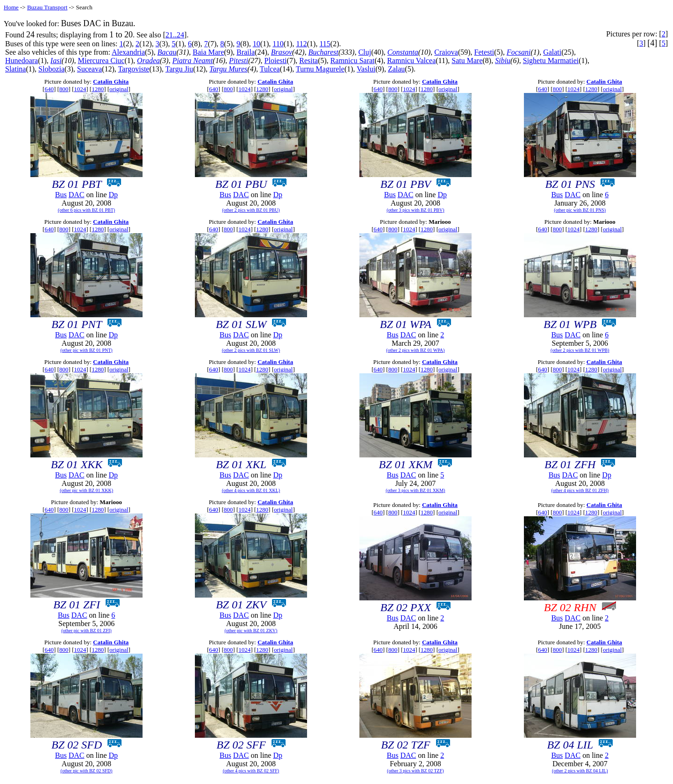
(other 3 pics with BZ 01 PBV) (415, 210)
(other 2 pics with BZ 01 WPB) (580, 350)
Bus (61, 195)
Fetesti (484, 52)
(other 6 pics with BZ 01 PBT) (86, 210)
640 (49, 89)
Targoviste (133, 69)
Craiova (446, 52)
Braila (246, 52)
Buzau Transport (47, 7)
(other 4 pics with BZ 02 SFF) (251, 771)
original (119, 89)
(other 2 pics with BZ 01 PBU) (251, 210)
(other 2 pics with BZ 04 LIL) (580, 771)
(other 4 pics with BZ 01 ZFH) (580, 490)
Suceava (89, 69)
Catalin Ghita (111, 82)
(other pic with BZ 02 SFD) (87, 771)
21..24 (175, 35)
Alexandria (128, 52)
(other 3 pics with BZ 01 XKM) (415, 490)
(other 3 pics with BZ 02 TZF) (415, 771)
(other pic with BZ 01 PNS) (580, 210)
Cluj (365, 52)
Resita (308, 61)
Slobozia (51, 69)
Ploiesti (276, 61)
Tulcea (270, 69)
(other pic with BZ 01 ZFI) (86, 631)
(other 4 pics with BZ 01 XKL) (251, 490)
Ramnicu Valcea (411, 61)
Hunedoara (21, 61)
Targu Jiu (179, 69)
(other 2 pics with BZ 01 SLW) (251, 350)
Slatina (15, 69)
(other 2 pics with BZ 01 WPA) (415, 350)
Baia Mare (208, 52)
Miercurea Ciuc (101, 61)
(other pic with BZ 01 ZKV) (251, 631)
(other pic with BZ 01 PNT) (86, 350)
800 (64, 89)
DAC (77, 195)
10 (257, 44)
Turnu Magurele (320, 69)
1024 (80, 89)
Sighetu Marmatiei (551, 61)
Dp (114, 195)
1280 (98, 89)
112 (301, 44)
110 (278, 44)
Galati (552, 52)
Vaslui (366, 69)
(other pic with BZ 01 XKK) (86, 490)
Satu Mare (467, 61)
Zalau (396, 69)
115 (325, 44)
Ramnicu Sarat (353, 61)
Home (11, 7)
